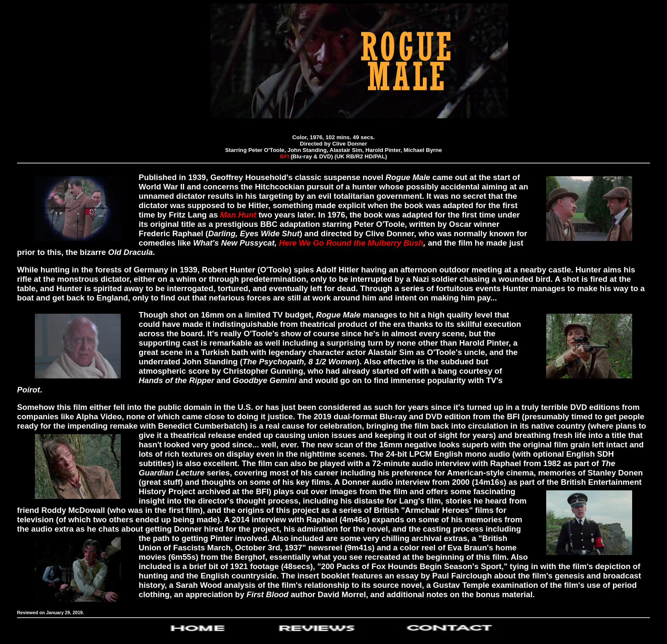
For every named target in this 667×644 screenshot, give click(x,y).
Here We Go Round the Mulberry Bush (351, 243)
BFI (284, 156)
